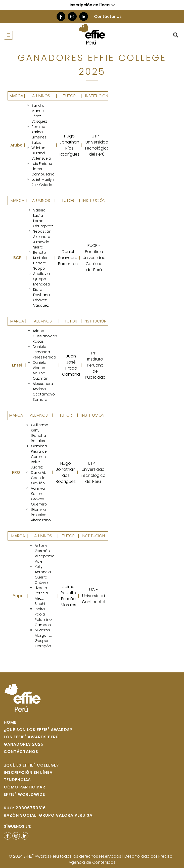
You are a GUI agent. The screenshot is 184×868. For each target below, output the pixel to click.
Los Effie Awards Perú (31, 737)
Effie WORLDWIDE (24, 794)
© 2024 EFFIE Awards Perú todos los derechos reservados (65, 856)
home (10, 722)
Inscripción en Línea (28, 772)
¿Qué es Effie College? (31, 765)
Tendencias (17, 780)
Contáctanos (108, 16)
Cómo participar (25, 787)
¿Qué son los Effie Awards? (38, 730)
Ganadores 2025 (24, 744)
